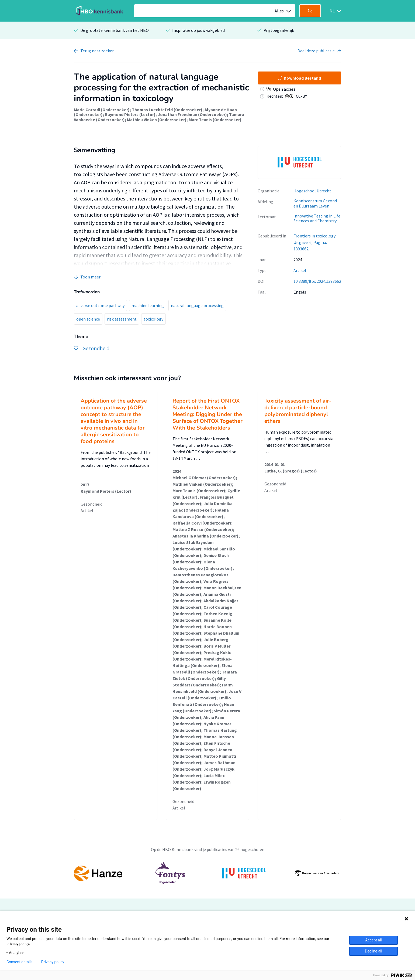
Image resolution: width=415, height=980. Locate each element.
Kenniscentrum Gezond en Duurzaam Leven (315, 203)
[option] (299, 162)
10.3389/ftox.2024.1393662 (317, 281)
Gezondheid (91, 504)
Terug (97, 51)
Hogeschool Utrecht (312, 191)
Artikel (300, 270)
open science (88, 319)
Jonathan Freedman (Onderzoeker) (192, 114)
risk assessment (122, 319)
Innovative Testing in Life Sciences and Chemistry (317, 218)
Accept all (373, 940)
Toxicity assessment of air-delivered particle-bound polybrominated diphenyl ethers (298, 411)
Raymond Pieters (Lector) (130, 114)
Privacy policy (53, 962)
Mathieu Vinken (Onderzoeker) (157, 120)
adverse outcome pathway (100, 305)
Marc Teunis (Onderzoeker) (215, 120)
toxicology (153, 319)
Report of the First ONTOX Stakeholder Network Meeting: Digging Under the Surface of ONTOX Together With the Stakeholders (207, 414)
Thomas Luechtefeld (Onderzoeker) (167, 110)
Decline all (373, 951)
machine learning (148, 305)
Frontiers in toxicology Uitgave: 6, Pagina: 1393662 (314, 242)
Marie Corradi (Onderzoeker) (102, 110)
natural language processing (197, 305)
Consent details (20, 962)
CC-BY (301, 96)
